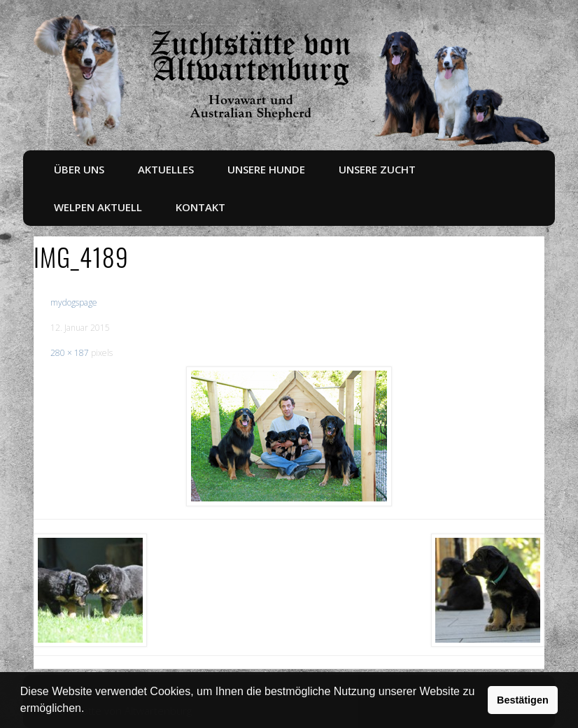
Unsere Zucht (377, 169)
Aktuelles (166, 169)
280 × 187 (70, 353)
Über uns (79, 169)
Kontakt (200, 207)
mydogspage (74, 302)
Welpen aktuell (98, 207)
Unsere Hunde (266, 169)
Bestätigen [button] (523, 700)
